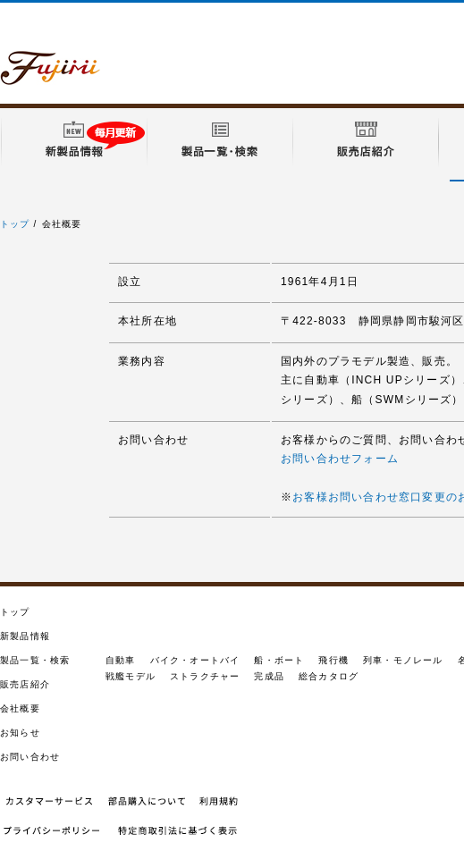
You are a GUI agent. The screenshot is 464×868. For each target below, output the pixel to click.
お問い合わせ (30, 757)
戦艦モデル (131, 676)
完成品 (269, 676)
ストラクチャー (205, 676)
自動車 (121, 660)
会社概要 (20, 708)
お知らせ (20, 733)
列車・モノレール (403, 660)
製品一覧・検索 (35, 660)
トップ (15, 224)
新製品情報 (25, 636)
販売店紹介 (25, 684)
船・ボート (279, 660)
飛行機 (333, 660)
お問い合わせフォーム (340, 459)
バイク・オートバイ (195, 660)
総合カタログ (329, 676)
